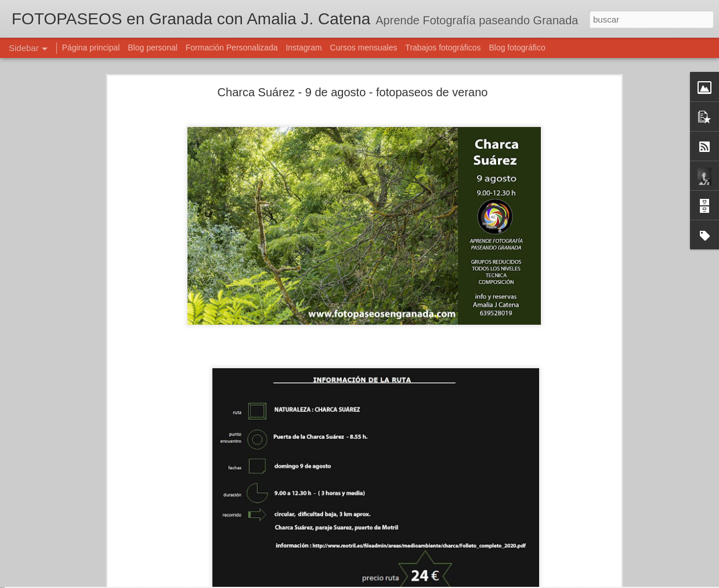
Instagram (304, 48)
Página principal (91, 48)
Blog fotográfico (517, 48)
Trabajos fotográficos (443, 48)
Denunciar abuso (443, 582)
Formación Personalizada (232, 48)
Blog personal (153, 48)
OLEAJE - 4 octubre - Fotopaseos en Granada (100, 540)
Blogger (405, 582)
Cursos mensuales (364, 48)
